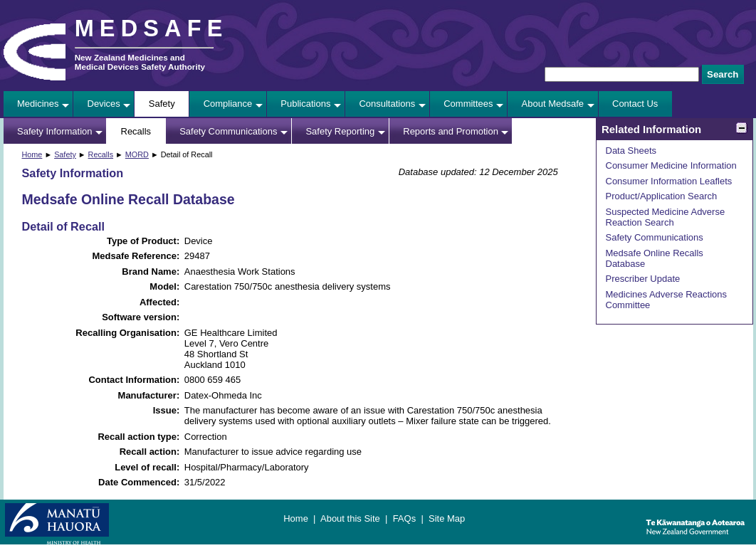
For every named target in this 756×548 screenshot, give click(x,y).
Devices (104, 104)
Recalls (136, 131)
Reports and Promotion (451, 131)
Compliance (228, 104)
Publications (305, 104)
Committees (468, 104)
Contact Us (635, 104)
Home (32, 154)
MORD (137, 154)
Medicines (38, 104)
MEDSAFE (152, 28)
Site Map (447, 518)
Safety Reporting (340, 131)
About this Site (350, 518)
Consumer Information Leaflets (669, 181)
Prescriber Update (643, 279)
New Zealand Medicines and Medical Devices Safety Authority (140, 62)
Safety (162, 104)
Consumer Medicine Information (671, 165)
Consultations (387, 104)
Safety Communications (228, 131)
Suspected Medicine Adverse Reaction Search (666, 217)
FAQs (405, 518)
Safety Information (55, 131)
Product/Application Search (662, 196)
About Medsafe (553, 104)
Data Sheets (631, 151)
